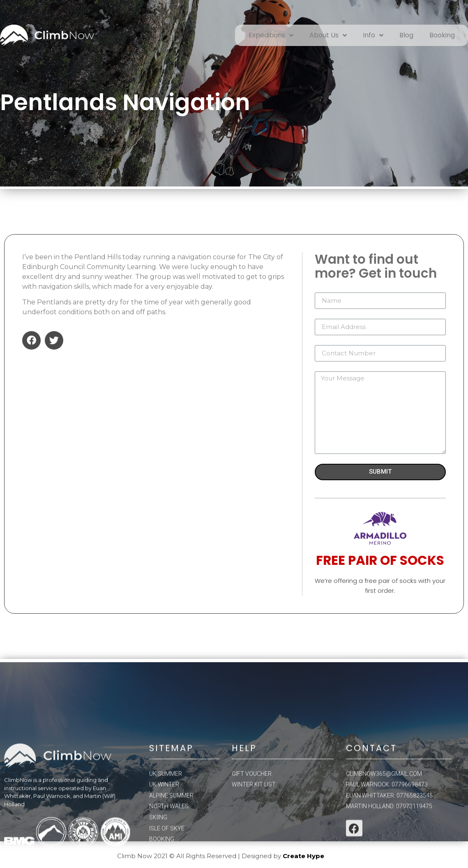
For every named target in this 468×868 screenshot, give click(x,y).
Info (373, 35)
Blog (406, 35)
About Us (328, 35)
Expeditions (271, 35)
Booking (442, 35)
